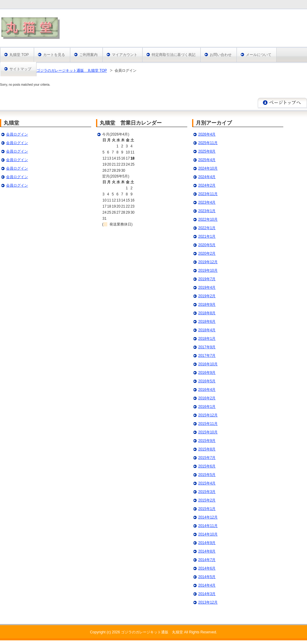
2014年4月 (207, 585)
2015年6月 (207, 466)
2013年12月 (208, 602)
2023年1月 (207, 211)
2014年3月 (207, 594)
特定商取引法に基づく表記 (174, 55)
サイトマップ (20, 69)
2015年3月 (207, 492)
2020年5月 (207, 245)
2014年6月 (207, 568)
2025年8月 (207, 151)
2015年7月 (207, 458)
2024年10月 (208, 168)
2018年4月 (207, 330)
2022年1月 (207, 228)
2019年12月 (208, 262)
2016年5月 (207, 381)
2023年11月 (208, 194)
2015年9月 (207, 441)
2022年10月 (208, 219)
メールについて (259, 55)
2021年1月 (207, 236)
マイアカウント (125, 55)
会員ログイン (17, 134)
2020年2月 (207, 253)
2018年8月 (207, 313)
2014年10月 (208, 534)
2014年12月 (208, 517)
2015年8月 (207, 449)
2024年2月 (207, 185)
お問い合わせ (221, 55)
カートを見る (54, 55)
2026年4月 (207, 134)
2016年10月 (208, 364)
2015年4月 (207, 483)
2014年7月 (207, 560)
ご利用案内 (88, 55)
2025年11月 (208, 143)
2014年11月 (208, 526)
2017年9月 (207, 347)
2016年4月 (207, 390)
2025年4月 (207, 160)
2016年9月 (207, 373)
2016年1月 (207, 407)
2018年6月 (207, 322)
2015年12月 (208, 415)
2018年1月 (207, 339)
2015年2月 (207, 500)
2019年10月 (208, 270)
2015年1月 (207, 509)
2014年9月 (207, 543)
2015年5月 (207, 475)
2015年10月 (208, 432)
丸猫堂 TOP (19, 55)
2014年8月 (207, 551)
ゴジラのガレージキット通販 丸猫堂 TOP (72, 71)
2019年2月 (207, 296)
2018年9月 (207, 305)
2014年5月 (207, 577)
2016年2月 (207, 398)
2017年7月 (207, 356)
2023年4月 (207, 202)
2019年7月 (207, 279)
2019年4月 (207, 288)
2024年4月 (207, 177)
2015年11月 (208, 424)
